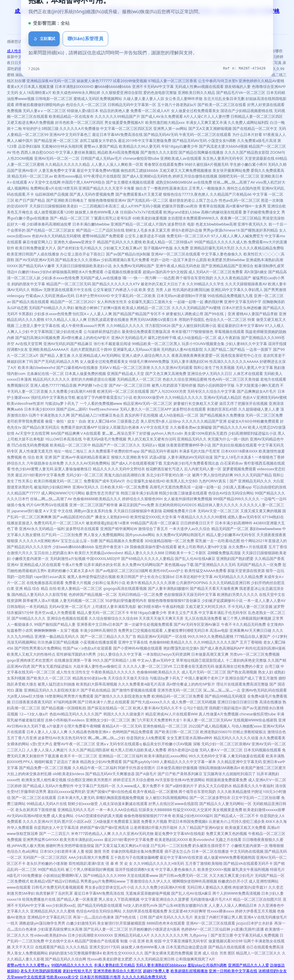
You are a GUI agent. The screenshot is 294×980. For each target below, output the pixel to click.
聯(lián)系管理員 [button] (85, 38)
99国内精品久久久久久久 (72, 965)
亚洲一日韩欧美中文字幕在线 (233, 971)
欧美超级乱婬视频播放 (189, 971)
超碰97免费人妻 (156, 971)
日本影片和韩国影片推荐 (100, 977)
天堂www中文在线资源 (26, 977)
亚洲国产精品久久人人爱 (248, 965)
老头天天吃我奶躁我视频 (41, 971)
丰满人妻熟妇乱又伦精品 (114, 965)
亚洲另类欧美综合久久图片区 (118, 971)
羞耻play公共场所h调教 (207, 965)
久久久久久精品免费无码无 (144, 977)
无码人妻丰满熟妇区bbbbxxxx (161, 965)
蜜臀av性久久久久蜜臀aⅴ (29, 965)
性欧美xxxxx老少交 (63, 977)
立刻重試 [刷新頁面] (44, 39)
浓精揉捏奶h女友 (273, 971)
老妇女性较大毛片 (78, 971)
